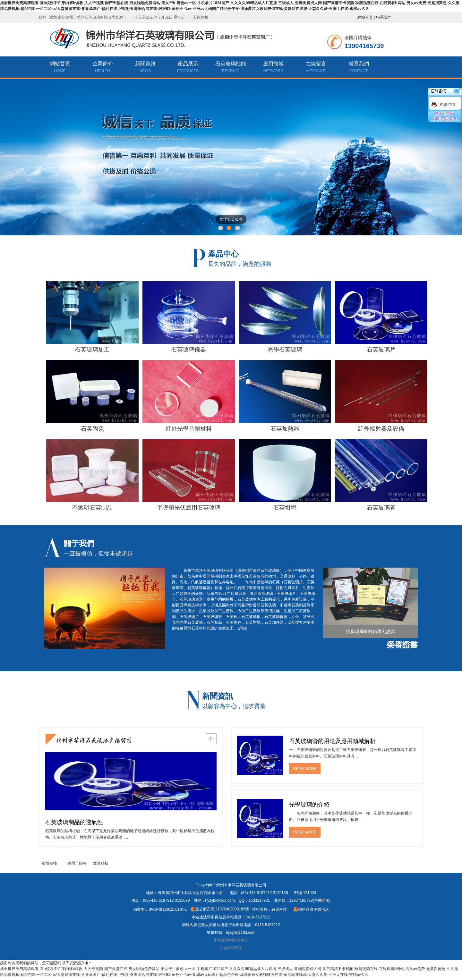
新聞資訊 (145, 68)
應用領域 (273, 68)
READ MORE (305, 769)
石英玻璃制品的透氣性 (74, 822)
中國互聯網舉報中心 (231, 940)
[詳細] (242, 628)
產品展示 (188, 68)
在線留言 (316, 68)
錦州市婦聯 (77, 863)
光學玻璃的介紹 (309, 805)
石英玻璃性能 (231, 68)
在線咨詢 (447, 105)
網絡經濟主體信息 (311, 909)
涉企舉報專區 (231, 948)
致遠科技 (101, 863)
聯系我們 (384, 17)
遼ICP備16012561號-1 (168, 909)
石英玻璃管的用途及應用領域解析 (332, 741)
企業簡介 (103, 68)
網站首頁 (365, 17)
